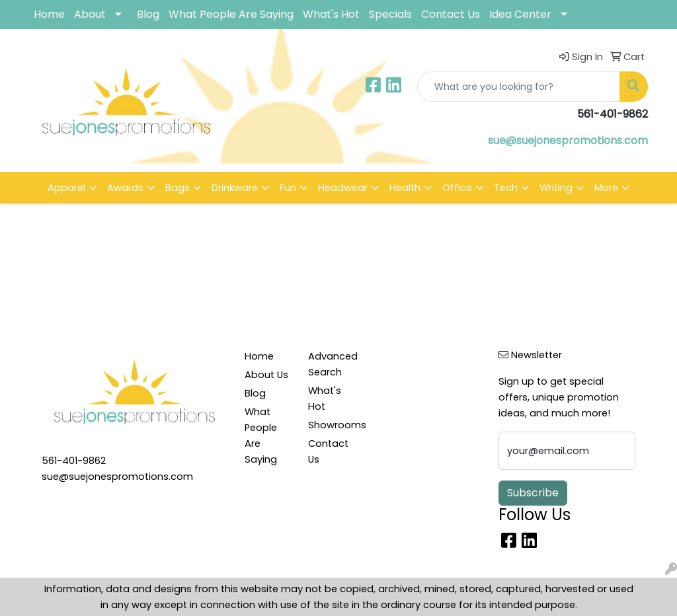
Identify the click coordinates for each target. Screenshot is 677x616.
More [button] (606, 188)
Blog (148, 14)
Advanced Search (332, 364)
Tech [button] (506, 188)
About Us (266, 375)
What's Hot (331, 14)
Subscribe (533, 493)
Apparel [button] (66, 188)
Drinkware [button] (235, 188)
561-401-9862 (74, 461)
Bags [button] (178, 188)
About (90, 14)
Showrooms (332, 425)
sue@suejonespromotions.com (568, 140)
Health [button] (405, 188)
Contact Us (451, 14)
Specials (390, 14)
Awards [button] (125, 188)
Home (49, 14)
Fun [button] (288, 188)
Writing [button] (556, 188)
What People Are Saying (231, 14)
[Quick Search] (519, 87)
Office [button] (457, 188)
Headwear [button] (343, 188)
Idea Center (520, 14)
